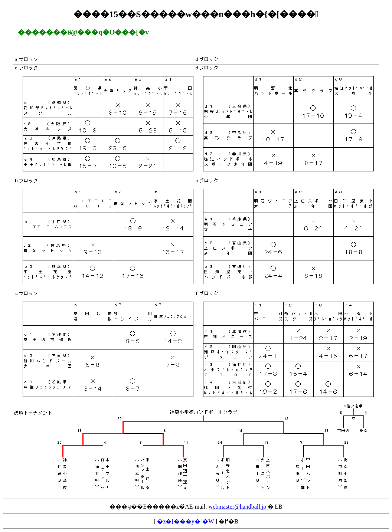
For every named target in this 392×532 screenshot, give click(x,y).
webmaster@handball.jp (238, 507)
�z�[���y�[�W (185, 521)
